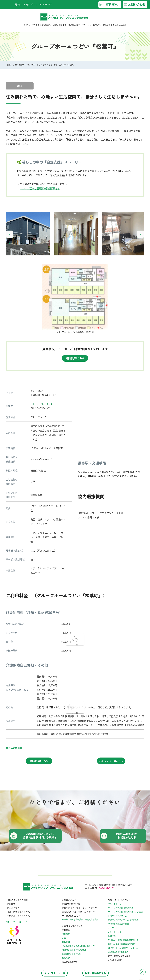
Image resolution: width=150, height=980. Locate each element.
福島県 (95, 921)
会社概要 (67, 936)
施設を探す (58, 28)
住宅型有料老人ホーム (120, 918)
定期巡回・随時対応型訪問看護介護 (125, 942)
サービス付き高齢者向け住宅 (122, 910)
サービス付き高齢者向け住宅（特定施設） (127, 914)
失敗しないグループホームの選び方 (78, 914)
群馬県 (87, 921)
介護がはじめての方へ (41, 28)
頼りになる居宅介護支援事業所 (123, 946)
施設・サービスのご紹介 (121, 902)
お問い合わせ (137, 4)
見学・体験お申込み (96, 973)
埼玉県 (73, 921)
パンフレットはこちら (111, 761)
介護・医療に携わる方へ (17, 914)
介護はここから (69, 902)
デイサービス (116, 930)
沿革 (65, 940)
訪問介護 (114, 938)
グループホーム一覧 (55, 973)
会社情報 (107, 28)
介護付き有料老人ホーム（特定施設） (126, 922)
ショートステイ (117, 934)
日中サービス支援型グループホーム (125, 950)
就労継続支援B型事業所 (120, 954)
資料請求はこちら (75, 358)
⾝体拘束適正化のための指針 (75, 952)
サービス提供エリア (71, 918)
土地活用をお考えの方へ (17, 918)
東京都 (66, 921)
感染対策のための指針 (72, 956)
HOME (27, 28)
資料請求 (112, 4)
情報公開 (67, 944)
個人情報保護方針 (70, 963)
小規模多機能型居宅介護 (120, 926)
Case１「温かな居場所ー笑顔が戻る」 (40, 188)
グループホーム (32, 65)
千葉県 (44, 65)
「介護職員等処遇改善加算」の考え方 (78, 948)
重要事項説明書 (14, 748)
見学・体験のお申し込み (121, 957)
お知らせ (67, 960)
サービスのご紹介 (72, 28)
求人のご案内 (12, 910)
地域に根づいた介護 (71, 906)
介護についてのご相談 (16, 902)
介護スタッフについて (91, 28)
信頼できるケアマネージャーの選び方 (79, 910)
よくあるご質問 (119, 28)
